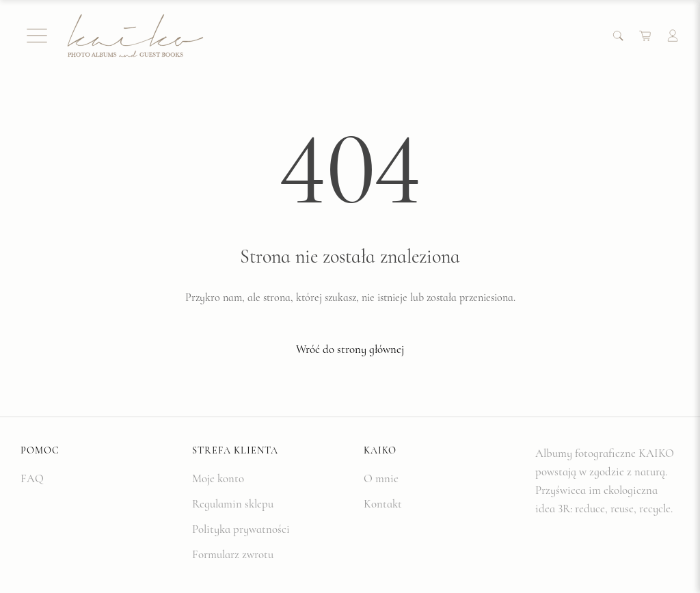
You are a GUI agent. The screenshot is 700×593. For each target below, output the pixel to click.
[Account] (673, 36)
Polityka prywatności (241, 529)
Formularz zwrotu (233, 554)
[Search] (618, 36)
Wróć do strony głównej (350, 349)
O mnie (381, 478)
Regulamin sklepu (233, 504)
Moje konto (218, 478)
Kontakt (383, 504)
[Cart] (645, 36)
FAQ (32, 478)
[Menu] (37, 36)
